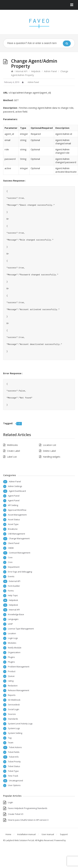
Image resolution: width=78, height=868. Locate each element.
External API (15, 581)
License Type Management (21, 629)
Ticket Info (14, 757)
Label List (12, 457)
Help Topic (13, 595)
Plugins (11, 657)
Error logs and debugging (20, 572)
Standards (13, 719)
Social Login (14, 709)
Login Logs (13, 638)
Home (8, 834)
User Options (14, 785)
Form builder (14, 586)
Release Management (19, 690)
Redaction (13, 686)
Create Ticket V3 (16, 814)
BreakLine (13, 529)
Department (14, 567)
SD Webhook (14, 700)
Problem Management (19, 667)
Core (10, 557)
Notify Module (15, 648)
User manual (48, 834)
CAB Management (16, 534)
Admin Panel (50, 71)
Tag (10, 738)
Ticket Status (14, 766)
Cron (10, 562)
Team (11, 743)
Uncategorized (16, 781)
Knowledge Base (16, 614)
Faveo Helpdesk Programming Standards (28, 808)
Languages (13, 619)
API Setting (13, 505)
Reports (12, 695)
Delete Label (49, 451)
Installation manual (26, 834)
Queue (11, 676)
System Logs (14, 728)
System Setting (15, 733)
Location (12, 633)
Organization (14, 652)
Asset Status (14, 519)
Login (10, 802)
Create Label (13, 451)
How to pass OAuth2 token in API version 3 (28, 820)
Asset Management (17, 515)
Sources (12, 714)
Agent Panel (14, 496)
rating (11, 681)
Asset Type (13, 524)
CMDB (11, 548)
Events (11, 576)
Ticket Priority (14, 762)
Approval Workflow (17, 510)
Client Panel (14, 543)
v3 (19, 423)
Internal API (21, 71)
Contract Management (20, 553)
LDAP (10, 624)
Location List (50, 445)
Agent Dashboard (17, 491)
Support (64, 834)
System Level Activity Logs (20, 724)
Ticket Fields (14, 752)
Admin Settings (15, 486)
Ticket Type (13, 771)
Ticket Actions (15, 747)
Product (12, 671)
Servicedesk (14, 705)
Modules (12, 643)
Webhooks (12, 445)
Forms (11, 591)
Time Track (13, 776)
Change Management (19, 538)
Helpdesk (36, 71)
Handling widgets (52, 457)
